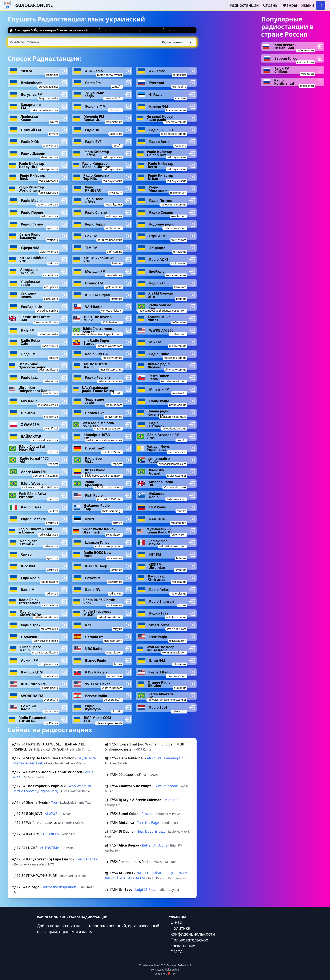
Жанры (290, 5)
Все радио (20, 30)
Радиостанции (244, 5)
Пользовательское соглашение (189, 943)
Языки (308, 5)
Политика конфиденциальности (193, 931)
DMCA (177, 952)
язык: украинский (74, 30)
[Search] (321, 5)
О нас (176, 922)
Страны (271, 5)
